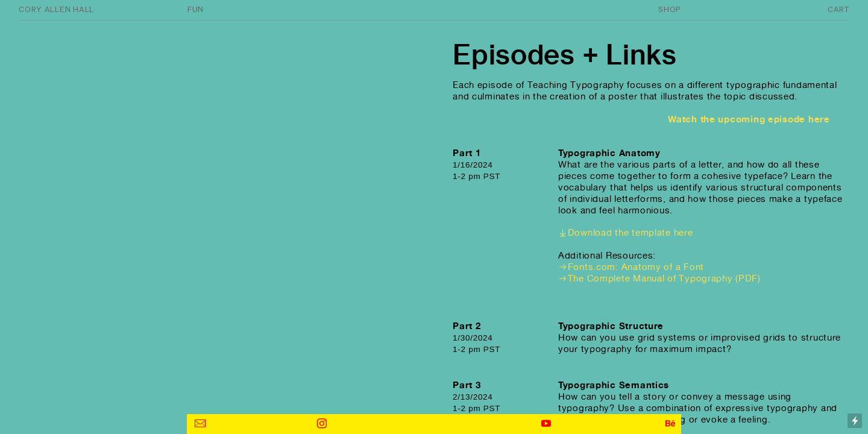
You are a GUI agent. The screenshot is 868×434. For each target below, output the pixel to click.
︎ (322, 423)
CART (838, 9)
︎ (546, 423)
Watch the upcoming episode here (751, 119)
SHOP (669, 9)
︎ (200, 423)
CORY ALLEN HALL (56, 9)
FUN (196, 9)
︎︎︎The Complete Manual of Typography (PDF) (659, 278)
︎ (671, 423)
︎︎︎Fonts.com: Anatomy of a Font (631, 267)
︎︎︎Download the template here (626, 232)
